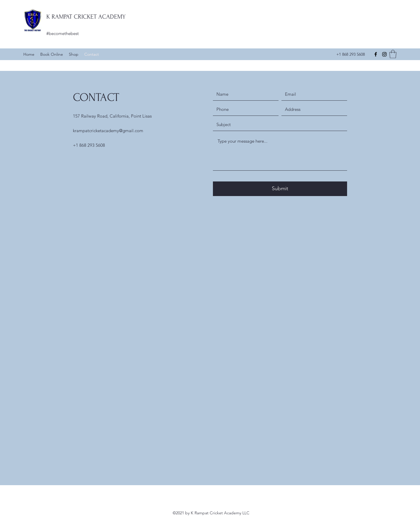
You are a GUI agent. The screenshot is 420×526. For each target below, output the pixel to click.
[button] (393, 54)
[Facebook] (376, 54)
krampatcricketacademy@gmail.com (108, 131)
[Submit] (280, 189)
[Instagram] (384, 54)
